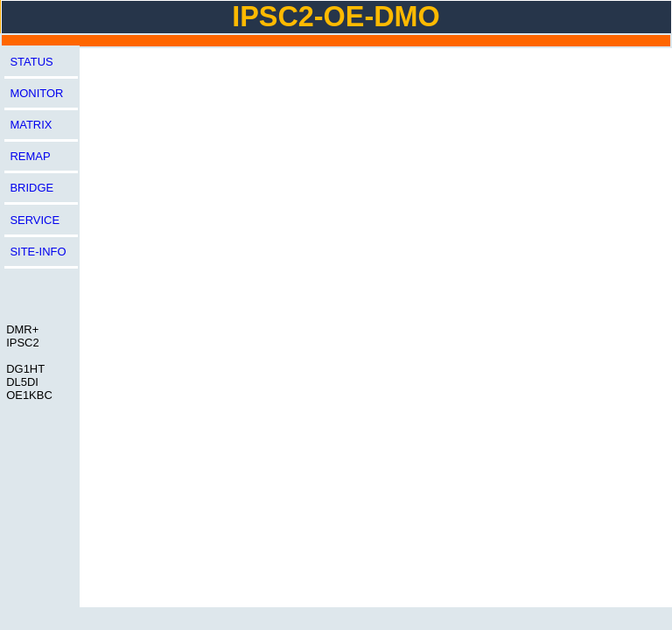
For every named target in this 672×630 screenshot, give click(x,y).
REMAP (30, 156)
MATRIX (31, 125)
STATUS (31, 62)
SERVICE (35, 220)
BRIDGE (31, 188)
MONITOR (36, 93)
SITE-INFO (38, 252)
